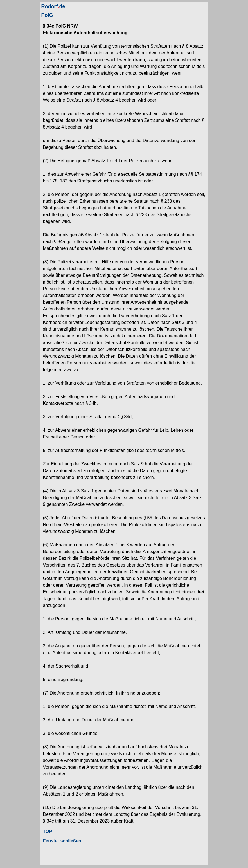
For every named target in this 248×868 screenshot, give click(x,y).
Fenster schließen (62, 841)
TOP (48, 831)
